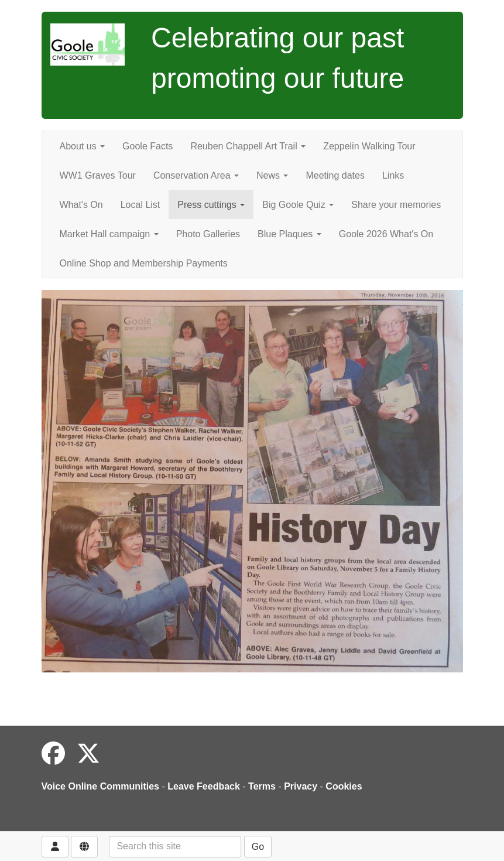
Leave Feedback (204, 786)
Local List (140, 205)
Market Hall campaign (109, 234)
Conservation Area (196, 175)
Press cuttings (211, 205)
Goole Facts (148, 146)
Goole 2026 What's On (386, 234)
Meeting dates (335, 175)
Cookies (344, 786)
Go (258, 847)
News (272, 175)
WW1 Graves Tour (98, 175)
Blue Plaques (289, 234)
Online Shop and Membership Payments (144, 263)
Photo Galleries (208, 234)
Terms (262, 786)
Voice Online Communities (101, 786)
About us (83, 146)
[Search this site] (175, 847)
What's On (81, 205)
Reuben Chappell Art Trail (248, 146)
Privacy (301, 786)
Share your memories (396, 205)
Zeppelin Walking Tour (369, 146)
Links (393, 175)
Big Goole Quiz (298, 205)
